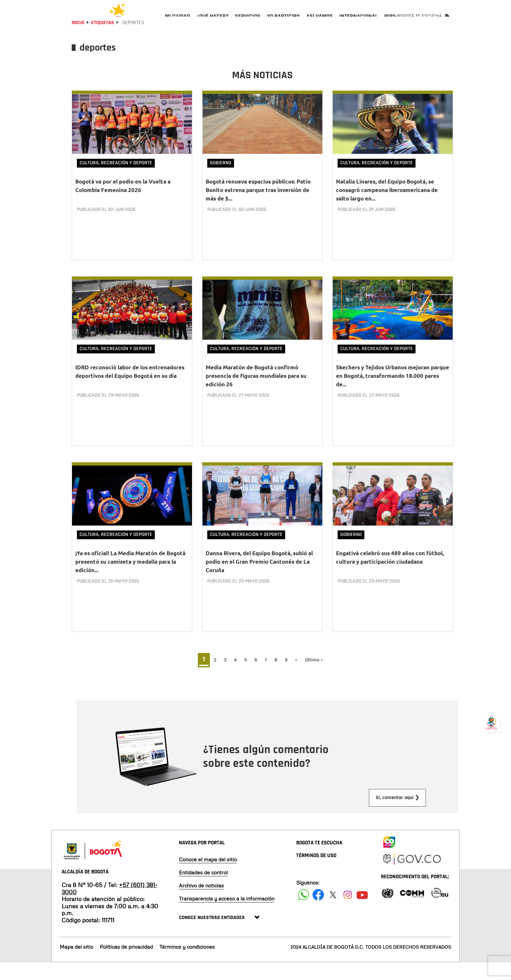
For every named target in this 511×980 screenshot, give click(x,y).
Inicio (78, 40)
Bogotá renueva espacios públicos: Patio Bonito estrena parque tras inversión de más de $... (258, 207)
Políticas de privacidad (126, 964)
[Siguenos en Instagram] (348, 912)
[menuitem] (177, 22)
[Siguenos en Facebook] (304, 912)
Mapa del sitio (76, 964)
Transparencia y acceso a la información (227, 916)
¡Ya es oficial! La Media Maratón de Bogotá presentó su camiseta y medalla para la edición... (130, 579)
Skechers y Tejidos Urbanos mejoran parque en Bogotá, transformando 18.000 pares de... (393, 393)
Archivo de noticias (201, 903)
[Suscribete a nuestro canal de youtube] (362, 912)
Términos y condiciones (187, 964)
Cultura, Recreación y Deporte (116, 180)
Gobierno (221, 180)
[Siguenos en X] (333, 912)
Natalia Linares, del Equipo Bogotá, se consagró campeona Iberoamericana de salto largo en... (387, 207)
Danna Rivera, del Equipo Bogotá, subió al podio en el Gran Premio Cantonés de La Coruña (259, 579)
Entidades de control (203, 890)
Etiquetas (103, 40)
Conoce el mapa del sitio (208, 877)
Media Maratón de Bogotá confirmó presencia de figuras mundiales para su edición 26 (256, 393)
